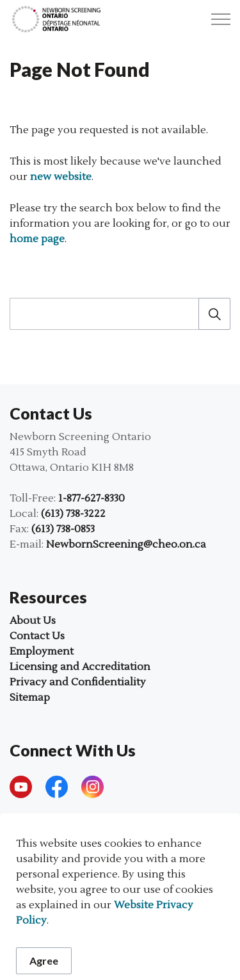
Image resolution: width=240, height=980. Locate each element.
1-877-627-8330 (92, 498)
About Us (33, 621)
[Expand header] (221, 19)
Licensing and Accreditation (80, 667)
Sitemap (30, 698)
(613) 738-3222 (73, 514)
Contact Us (37, 636)
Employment (42, 651)
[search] (119, 314)
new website (61, 177)
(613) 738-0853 (63, 529)
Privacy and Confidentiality (78, 682)
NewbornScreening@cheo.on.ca (126, 544)
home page (37, 239)
